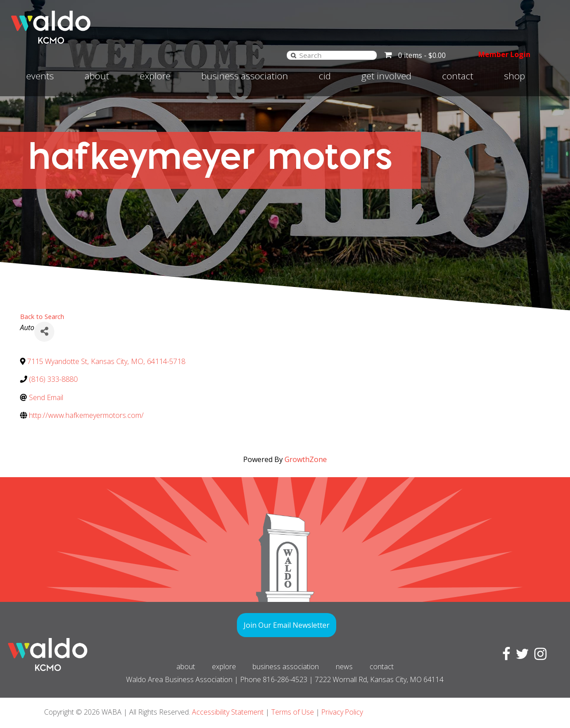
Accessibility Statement (228, 712)
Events (40, 76)
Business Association (245, 76)
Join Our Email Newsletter (287, 625)
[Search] (292, 55)
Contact (458, 76)
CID (325, 76)
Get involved (386, 76)
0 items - (421, 55)
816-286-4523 (285, 679)
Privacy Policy (343, 712)
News (345, 667)
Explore (155, 76)
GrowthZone (306, 459)
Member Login (503, 54)
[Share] (44, 332)
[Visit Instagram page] (539, 656)
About (97, 76)
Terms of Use (293, 712)
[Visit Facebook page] (505, 656)
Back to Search (42, 317)
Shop (515, 76)
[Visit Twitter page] (521, 656)
